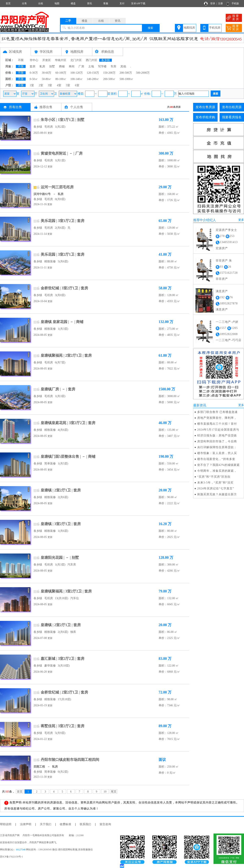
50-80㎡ (47, 79)
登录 (213, 3)
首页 (8, 3)
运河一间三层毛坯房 (57, 187)
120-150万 (93, 73)
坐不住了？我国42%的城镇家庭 (218, 465)
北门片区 (76, 60)
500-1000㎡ (126, 79)
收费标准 (65, 824)
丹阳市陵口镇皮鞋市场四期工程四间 (70, 760)
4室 (59, 85)
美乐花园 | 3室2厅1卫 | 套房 (63, 254)
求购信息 (108, 52)
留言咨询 (105, 824)
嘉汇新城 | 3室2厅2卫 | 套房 (63, 659)
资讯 (89, 3)
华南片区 (61, 60)
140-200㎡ (93, 79)
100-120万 (77, 73)
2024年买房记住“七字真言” (216, 488)
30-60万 (47, 73)
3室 (50, 85)
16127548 (21, 850)
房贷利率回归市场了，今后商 (217, 441)
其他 (123, 66)
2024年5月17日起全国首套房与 (218, 430)
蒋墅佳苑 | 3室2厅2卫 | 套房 (63, 726)
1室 (32, 85)
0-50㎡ (34, 79)
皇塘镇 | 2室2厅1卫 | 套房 (61, 490)
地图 (57, 3)
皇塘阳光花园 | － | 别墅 (60, 558)
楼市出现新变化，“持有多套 (216, 459)
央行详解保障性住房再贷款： (217, 447)
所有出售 (15, 107)
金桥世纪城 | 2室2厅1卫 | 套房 (64, 692)
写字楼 (102, 66)
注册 (220, 3)
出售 (24, 3)
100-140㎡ (77, 79)
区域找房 (15, 52)
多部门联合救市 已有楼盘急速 (218, 412)
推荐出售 (46, 107)
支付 (122, 3)
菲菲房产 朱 (224, 261)
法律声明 (26, 824)
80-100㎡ (61, 79)
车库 (113, 66)
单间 (72, 66)
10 (105, 792)
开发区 (47, 60)
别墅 (52, 66)
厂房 (81, 66)
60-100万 (61, 73)
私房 (42, 66)
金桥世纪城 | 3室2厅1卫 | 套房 (64, 288)
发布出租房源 (232, 107)
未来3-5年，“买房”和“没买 (215, 483)
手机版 (235, 3)
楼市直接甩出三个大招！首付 (217, 424)
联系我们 (85, 824)
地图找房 (189, 28)
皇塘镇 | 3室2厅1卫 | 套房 (61, 524)
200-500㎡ (109, 79)
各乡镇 (106, 60)
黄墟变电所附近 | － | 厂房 (62, 153)
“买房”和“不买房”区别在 (214, 477)
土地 (91, 66)
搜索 (150, 28)
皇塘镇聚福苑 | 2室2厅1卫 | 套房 (66, 355)
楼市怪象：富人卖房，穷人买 (217, 453)
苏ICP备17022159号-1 (11, 857)
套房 (33, 66)
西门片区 (91, 60)
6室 (77, 85)
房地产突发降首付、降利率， (217, 418)
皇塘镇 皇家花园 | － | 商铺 (62, 322)
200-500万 (126, 73)
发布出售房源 (205, 107)
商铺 (62, 66)
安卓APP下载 (138, 3)
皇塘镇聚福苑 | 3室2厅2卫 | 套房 (66, 591)
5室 (68, 85)
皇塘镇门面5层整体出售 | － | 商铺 (68, 457)
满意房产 (222, 291)
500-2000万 (143, 73)
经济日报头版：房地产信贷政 (217, 436)
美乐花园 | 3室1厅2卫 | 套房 (63, 221)
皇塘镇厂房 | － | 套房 (58, 389)
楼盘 (73, 3)
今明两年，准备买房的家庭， (217, 471)
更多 (241, 220)
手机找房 (215, 28)
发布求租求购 (205, 117)
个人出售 (77, 107)
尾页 (114, 792)
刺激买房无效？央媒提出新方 (217, 494)
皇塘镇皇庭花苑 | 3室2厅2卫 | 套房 (68, 423)
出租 (41, 3)
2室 (41, 85)
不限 (21, 60)
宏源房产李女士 (226, 230)
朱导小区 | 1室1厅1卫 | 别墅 (63, 120)
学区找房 (46, 52)
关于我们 (46, 824)
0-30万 (34, 73)
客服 (106, 3)
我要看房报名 (232, 117)
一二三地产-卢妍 (227, 322)
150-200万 (109, 73)
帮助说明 (6, 824)
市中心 (34, 60)
